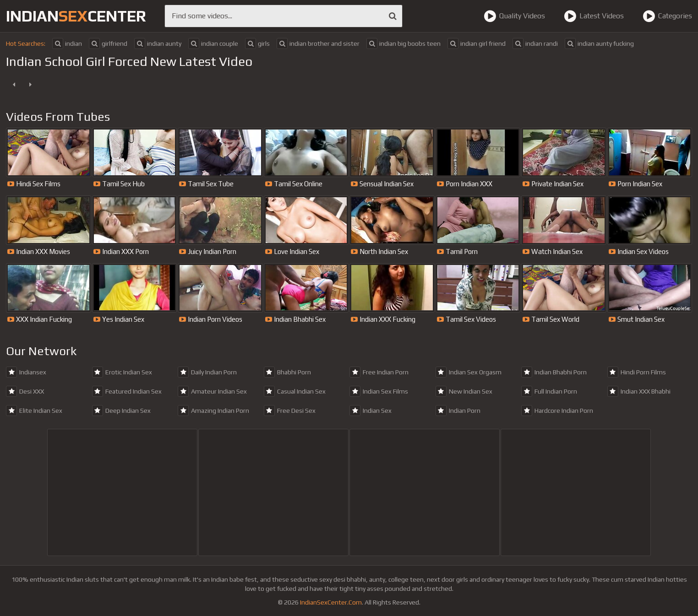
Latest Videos (594, 16)
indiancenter (76, 16)
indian (67, 43)
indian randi (535, 43)
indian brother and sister (318, 43)
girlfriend (108, 43)
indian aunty (158, 43)
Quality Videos (514, 16)
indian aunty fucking (599, 43)
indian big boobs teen (404, 43)
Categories (667, 16)
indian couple (213, 43)
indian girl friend (477, 43)
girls (257, 43)
